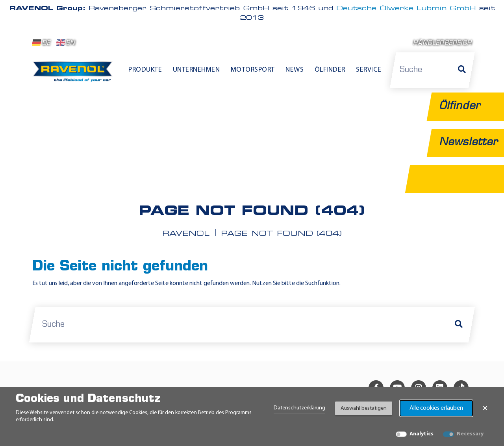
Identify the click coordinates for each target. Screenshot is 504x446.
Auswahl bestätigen (364, 408)
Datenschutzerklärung (299, 408)
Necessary (470, 434)
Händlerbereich (442, 43)
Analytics (422, 434)
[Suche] (462, 70)
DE (41, 43)
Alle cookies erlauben (436, 408)
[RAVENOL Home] (75, 75)
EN (66, 43)
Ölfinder (330, 70)
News (295, 70)
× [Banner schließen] (485, 408)
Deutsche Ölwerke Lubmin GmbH (406, 9)
